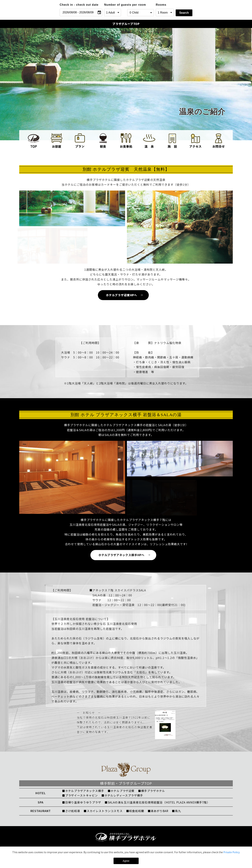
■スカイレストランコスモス (103, 812)
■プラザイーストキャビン (80, 796)
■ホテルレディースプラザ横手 (123, 796)
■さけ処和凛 (71, 812)
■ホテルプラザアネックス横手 (83, 791)
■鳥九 (178, 812)
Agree (126, 861)
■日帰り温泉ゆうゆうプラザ (82, 803)
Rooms (161, 5)
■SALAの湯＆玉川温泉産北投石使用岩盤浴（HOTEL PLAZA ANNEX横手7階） (158, 803)
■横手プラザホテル (152, 791)
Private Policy (231, 852)
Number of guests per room (115, 5)
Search (184, 13)
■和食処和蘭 (136, 812)
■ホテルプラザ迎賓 (122, 791)
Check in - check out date (79, 5)
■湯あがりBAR (159, 812)
